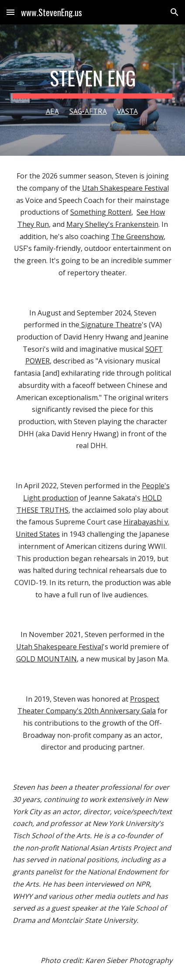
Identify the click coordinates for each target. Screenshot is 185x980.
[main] (93, 90)
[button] (10, 12)
